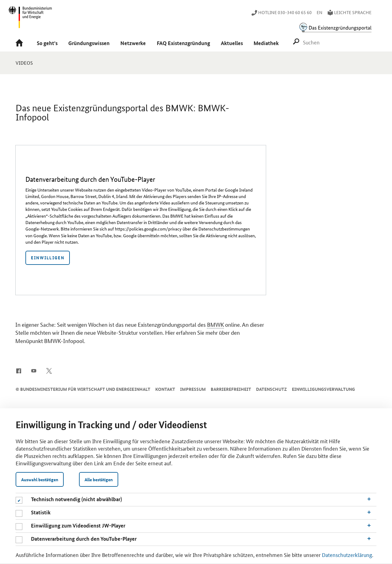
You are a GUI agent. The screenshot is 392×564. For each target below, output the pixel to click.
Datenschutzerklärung (347, 554)
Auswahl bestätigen (40, 479)
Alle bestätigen (99, 479)
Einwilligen (48, 257)
